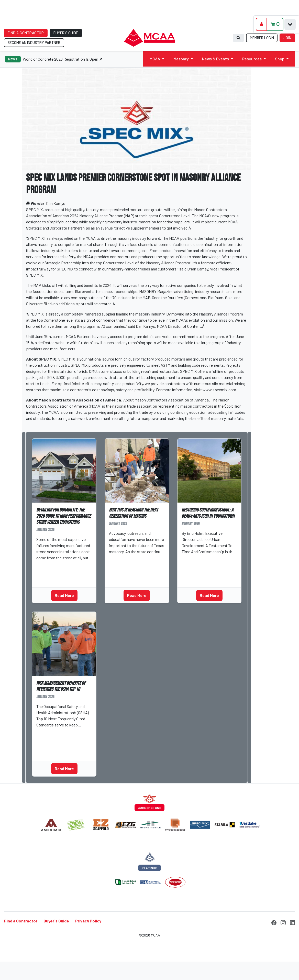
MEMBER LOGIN (262, 38)
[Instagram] (283, 922)
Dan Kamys (56, 203)
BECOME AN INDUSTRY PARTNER (34, 43)
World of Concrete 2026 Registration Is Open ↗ (63, 59)
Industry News (124, 569)
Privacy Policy (88, 921)
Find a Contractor (21, 921)
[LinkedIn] (292, 922)
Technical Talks (53, 575)
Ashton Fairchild (126, 560)
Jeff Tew (46, 566)
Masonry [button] (181, 59)
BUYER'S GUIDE (66, 33)
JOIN (287, 38)
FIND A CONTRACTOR (26, 33)
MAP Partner (50, 743)
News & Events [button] (215, 59)
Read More (64, 595)
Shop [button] (280, 59)
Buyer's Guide (56, 921)
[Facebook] (274, 922)
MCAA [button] (155, 59)
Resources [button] (252, 59)
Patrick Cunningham (56, 733)
